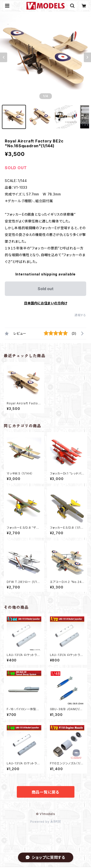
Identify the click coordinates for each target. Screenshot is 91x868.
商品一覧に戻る (46, 792)
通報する (80, 315)
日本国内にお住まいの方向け (46, 303)
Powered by (46, 822)
